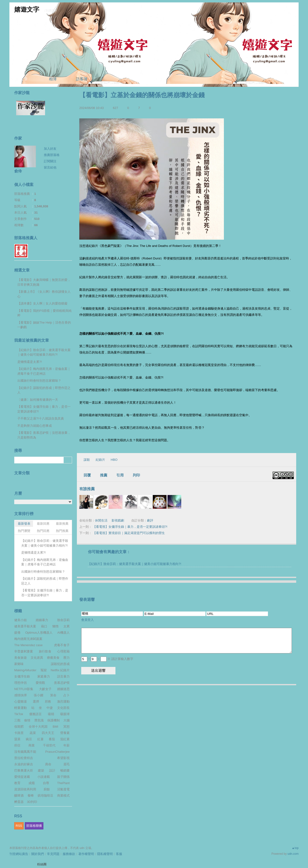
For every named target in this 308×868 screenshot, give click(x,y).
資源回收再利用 (25, 789)
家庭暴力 (44, 676)
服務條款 (69, 854)
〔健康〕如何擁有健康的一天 (38, 400)
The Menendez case (28, 645)
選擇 (36, 702)
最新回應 (43, 524)
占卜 (67, 695)
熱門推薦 (62, 531)
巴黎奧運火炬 (24, 770)
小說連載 (44, 777)
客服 (119, 854)
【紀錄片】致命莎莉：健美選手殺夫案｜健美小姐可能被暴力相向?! (134, 564)
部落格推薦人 (26, 238)
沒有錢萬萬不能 (25, 752)
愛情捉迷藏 (22, 777)
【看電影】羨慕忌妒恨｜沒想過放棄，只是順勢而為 (44, 435)
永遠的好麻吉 (24, 764)
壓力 (67, 658)
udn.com (293, 854)
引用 (120, 475)
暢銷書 (65, 770)
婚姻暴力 (42, 620)
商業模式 (63, 796)
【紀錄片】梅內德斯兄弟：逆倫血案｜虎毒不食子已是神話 (44, 371)
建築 (41, 770)
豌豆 (29, 739)
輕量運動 (20, 708)
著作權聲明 (86, 854)
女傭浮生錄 (22, 676)
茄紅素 (65, 739)
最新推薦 (62, 524)
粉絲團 (42, 864)
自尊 (46, 783)
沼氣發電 (63, 789)
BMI (56, 727)
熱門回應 (43, 531)
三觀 (17, 720)
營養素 (65, 733)
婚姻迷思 (63, 689)
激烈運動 (63, 702)
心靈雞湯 (20, 702)
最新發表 (24, 524)
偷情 (27, 720)
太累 (67, 626)
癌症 (17, 745)
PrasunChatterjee (57, 752)
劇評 (150, 520)
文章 (24, 79)
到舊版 (50, 10)
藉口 (44, 626)
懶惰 (55, 626)
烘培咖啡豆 (45, 796)
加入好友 (50, 149)
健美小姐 (20, 620)
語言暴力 (63, 676)
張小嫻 (38, 695)
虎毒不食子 (62, 645)
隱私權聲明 (105, 854)
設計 (52, 770)
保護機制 (54, 720)
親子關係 (63, 777)
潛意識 (39, 720)
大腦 (67, 720)
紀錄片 (100, 460)
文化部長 (63, 708)
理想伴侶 (20, 683)
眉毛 (67, 764)
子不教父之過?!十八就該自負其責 (41, 418)
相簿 (53, 79)
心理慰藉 (63, 651)
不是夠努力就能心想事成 (35, 426)
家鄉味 (19, 664)
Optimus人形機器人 (39, 633)
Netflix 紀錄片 (60, 670)
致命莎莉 (63, 620)
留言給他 (50, 167)
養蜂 (31, 796)
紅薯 (40, 739)
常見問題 (53, 854)
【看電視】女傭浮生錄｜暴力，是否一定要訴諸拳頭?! (130, 527)
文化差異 (37, 658)
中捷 (50, 708)
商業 (32, 745)
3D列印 (32, 802)
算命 (53, 695)
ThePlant (63, 783)
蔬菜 (33, 733)
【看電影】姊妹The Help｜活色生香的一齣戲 (44, 325)
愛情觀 (40, 683)
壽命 (48, 764)
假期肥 (19, 727)
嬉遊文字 (27, 9)
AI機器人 (64, 633)
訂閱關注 (50, 161)
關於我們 (38, 854)
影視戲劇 (118, 520)
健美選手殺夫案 (25, 626)
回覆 (87, 475)
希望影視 (63, 758)
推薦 (104, 475)
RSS (19, 826)
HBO (114, 460)
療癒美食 (53, 658)
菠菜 (17, 739)
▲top (295, 848)
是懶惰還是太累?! (30, 362)
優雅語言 (35, 714)
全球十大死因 (38, 727)
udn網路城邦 (287, 6)
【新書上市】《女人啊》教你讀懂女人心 (44, 294)
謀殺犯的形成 (60, 664)
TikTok (19, 714)
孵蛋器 (19, 802)
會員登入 (87, 620)
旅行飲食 (45, 651)
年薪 (67, 745)
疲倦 (17, 633)
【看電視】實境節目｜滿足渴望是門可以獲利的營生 (129, 533)
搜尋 (68, 460)
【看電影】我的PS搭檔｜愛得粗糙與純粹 (44, 313)
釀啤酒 (19, 796)
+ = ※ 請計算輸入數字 (107, 659)
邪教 (48, 702)
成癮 (32, 783)
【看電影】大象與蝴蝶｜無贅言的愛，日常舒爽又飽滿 (44, 282)
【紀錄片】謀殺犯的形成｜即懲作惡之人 (44, 390)
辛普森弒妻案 (24, 651)
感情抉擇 (20, 695)
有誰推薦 (87, 489)
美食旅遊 (20, 658)
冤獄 (44, 670)
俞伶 (18, 171)
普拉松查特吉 (24, 758)
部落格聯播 (34, 826)
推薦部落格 (52, 155)
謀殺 (87, 460)
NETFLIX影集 (24, 689)
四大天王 (48, 733)
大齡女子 (45, 689)
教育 (17, 783)
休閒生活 (101, 520)
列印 (136, 475)
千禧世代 (49, 745)
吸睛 (51, 714)
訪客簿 (82, 79)
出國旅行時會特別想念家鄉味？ (39, 381)
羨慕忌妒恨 (62, 683)
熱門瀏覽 (24, 531)
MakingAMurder (25, 670)
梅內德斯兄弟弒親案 (28, 639)
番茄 (52, 739)
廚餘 (47, 789)
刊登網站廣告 (19, 854)
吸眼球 (65, 714)
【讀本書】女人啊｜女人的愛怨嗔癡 (42, 303)
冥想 (67, 727)
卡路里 (19, 733)
